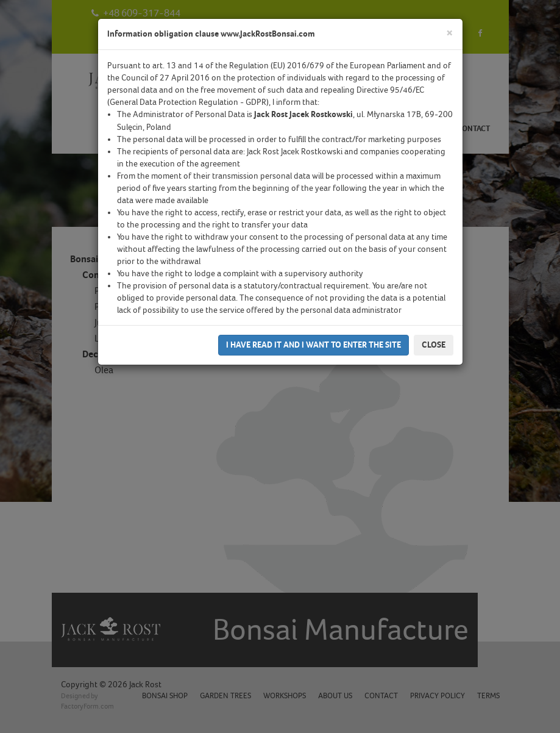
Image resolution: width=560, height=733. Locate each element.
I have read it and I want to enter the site (314, 345)
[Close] (450, 33)
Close (434, 345)
